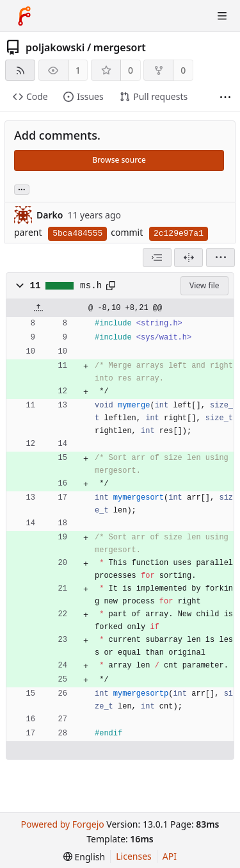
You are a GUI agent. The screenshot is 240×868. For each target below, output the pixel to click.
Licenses (134, 856)
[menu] (220, 258)
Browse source (119, 160)
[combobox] (157, 258)
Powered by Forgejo (62, 824)
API (170, 856)
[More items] (225, 97)
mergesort (120, 47)
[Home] (24, 16)
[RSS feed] (20, 70)
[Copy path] (111, 286)
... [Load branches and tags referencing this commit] (22, 189)
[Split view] (188, 258)
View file (204, 285)
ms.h (91, 286)
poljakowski (55, 47)
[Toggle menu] (222, 16)
